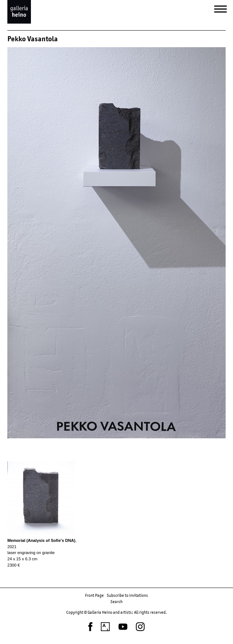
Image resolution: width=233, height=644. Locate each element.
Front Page (94, 595)
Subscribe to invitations (127, 595)
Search (116, 602)
